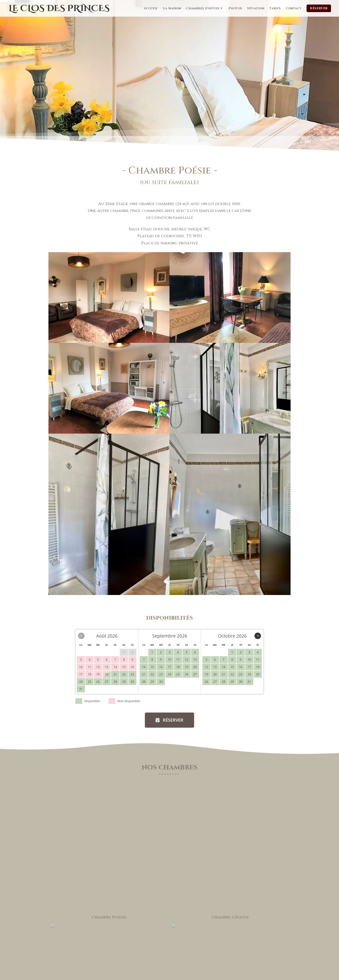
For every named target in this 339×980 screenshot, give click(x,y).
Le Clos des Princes (59, 8)
